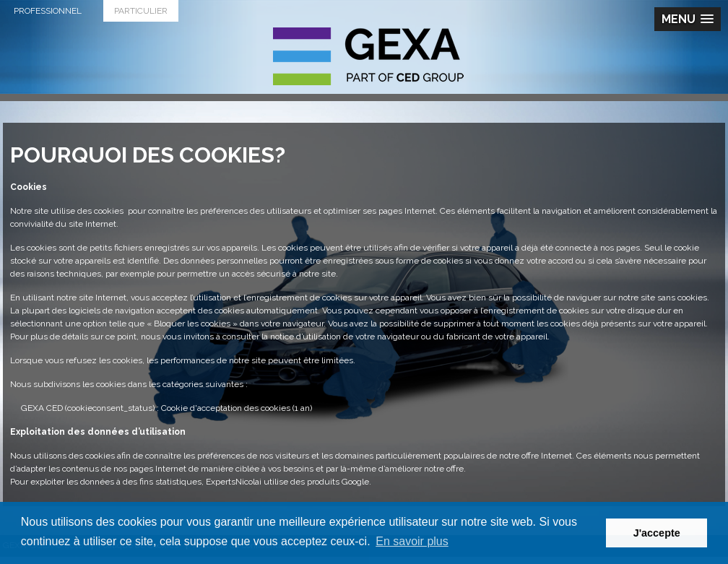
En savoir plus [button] (412, 541)
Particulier (141, 11)
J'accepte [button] (657, 533)
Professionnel (48, 11)
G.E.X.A (368, 56)
